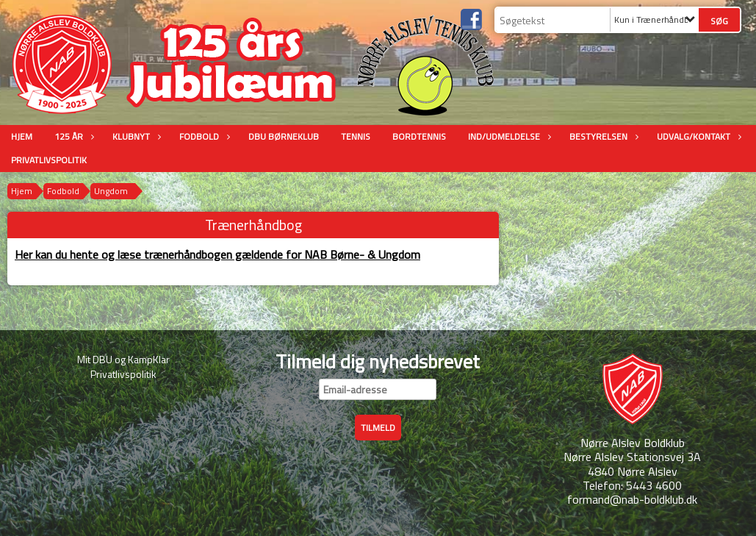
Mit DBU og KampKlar (123, 359)
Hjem (22, 136)
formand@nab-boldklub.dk (632, 499)
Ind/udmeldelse (508, 136)
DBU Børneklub (284, 136)
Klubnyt (135, 136)
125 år (72, 136)
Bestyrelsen (602, 136)
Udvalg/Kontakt (697, 136)
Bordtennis (419, 136)
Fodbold (203, 136)
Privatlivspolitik (49, 160)
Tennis (356, 136)
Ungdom (111, 191)
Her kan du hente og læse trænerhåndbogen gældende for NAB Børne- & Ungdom (217, 254)
